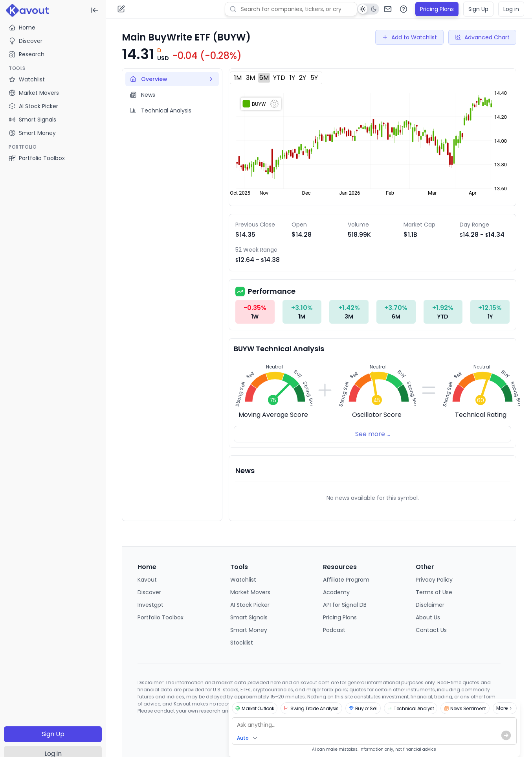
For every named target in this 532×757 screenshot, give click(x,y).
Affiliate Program (346, 580)
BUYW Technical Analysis (279, 349)
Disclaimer (430, 605)
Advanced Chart (482, 37)
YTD (279, 78)
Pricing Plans (437, 9)
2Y (303, 78)
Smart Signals (249, 617)
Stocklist (242, 643)
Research (27, 54)
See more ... (373, 434)
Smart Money (249, 630)
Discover (26, 41)
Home (22, 28)
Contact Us (431, 630)
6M (264, 78)
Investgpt (150, 605)
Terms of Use (434, 592)
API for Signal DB (345, 605)
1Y (292, 78)
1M (238, 78)
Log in (511, 9)
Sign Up (53, 734)
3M (250, 78)
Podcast (334, 630)
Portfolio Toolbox (37, 158)
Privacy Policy (434, 580)
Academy (336, 592)
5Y (314, 78)
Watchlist (243, 580)
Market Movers (250, 592)
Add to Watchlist (409, 37)
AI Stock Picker (250, 605)
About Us (428, 617)
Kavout (147, 580)
